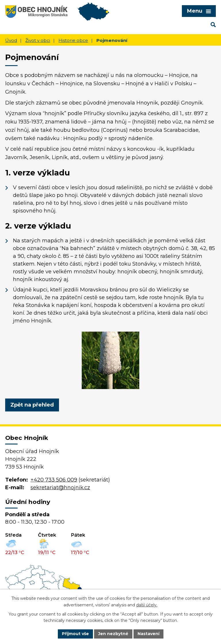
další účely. (147, 605)
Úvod (11, 40)
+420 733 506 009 (54, 480)
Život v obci (38, 40)
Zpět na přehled (32, 405)
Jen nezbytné (113, 634)
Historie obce (73, 40)
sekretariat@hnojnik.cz (60, 488)
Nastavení (148, 634)
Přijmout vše (75, 634)
